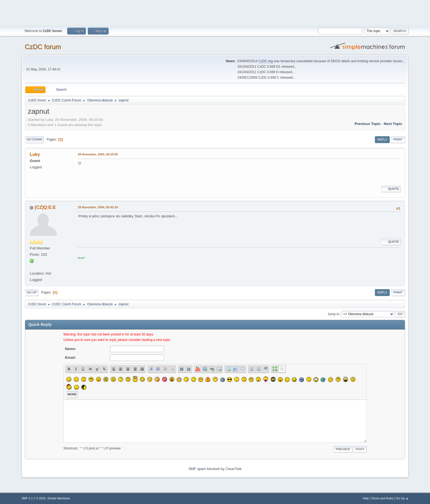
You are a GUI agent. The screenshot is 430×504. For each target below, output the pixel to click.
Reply (382, 139)
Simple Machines (59, 498)
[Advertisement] (215, 12)
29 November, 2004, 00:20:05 (98, 154)
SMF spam (197, 469)
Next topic (393, 124)
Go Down (34, 139)
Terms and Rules (382, 498)
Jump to (334, 314)
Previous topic (368, 124)
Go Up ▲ (402, 498)
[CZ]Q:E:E (45, 207)
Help (366, 498)
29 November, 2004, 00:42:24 (98, 207)
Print (398, 139)
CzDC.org (266, 61)
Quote (391, 189)
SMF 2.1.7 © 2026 (33, 498)
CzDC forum (43, 47)
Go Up (32, 292)
